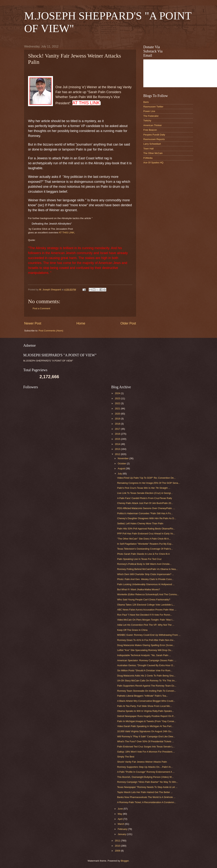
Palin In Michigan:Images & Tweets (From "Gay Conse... (147, 721)
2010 (118, 846)
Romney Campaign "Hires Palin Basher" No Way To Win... (148, 782)
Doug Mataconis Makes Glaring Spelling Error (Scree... (146, 645)
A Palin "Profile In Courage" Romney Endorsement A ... (146, 772)
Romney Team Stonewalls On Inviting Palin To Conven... (147, 691)
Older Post (128, 323)
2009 (118, 851)
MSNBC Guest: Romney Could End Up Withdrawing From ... (149, 635)
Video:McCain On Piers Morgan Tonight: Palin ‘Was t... (146, 620)
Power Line (149, 111)
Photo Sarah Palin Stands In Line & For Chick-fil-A (143, 554)
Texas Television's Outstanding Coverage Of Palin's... (145, 549)
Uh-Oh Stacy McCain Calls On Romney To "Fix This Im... (147, 681)
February (123, 829)
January (122, 834)
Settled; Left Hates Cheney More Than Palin (140, 523)
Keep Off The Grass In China (132, 630)
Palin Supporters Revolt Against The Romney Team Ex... (147, 686)
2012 (118, 454)
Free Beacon (150, 130)
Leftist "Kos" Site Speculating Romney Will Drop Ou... (145, 650)
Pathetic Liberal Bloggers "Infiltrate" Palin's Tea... (143, 696)
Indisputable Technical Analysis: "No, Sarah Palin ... (144, 655)
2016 (118, 434)
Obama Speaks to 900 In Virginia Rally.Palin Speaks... (145, 711)
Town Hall (148, 149)
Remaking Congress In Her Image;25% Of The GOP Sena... (149, 483)
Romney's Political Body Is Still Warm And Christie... (144, 564)
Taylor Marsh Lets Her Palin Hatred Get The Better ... (145, 792)
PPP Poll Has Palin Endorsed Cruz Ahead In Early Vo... (146, 534)
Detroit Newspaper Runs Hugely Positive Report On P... (146, 716)
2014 (118, 444)
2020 (118, 414)
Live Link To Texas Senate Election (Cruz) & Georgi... (145, 493)
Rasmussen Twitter (153, 107)
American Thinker (153, 125)
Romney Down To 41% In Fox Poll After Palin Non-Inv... (146, 640)
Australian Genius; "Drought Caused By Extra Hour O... (146, 665)
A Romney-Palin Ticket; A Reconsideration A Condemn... (147, 802)
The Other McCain (153, 153)
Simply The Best (126, 757)
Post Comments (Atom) (51, 331)
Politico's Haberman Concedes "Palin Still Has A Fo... (145, 513)
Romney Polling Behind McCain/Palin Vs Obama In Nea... (147, 569)
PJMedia (148, 158)
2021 (118, 409)
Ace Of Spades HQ (153, 163)
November (123, 458)
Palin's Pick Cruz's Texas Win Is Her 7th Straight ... (144, 488)
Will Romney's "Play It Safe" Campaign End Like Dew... (146, 736)
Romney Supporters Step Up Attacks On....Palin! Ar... (145, 767)
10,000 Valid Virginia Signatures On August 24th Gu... (145, 731)
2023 (118, 398)
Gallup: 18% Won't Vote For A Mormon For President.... (146, 752)
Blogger (125, 861)
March (121, 824)
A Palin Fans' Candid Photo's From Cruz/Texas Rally (145, 498)
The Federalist (151, 116)
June (121, 809)
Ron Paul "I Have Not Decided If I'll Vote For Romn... (145, 615)
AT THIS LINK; (67, 233)
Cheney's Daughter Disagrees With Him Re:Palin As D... (147, 518)
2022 (118, 403)
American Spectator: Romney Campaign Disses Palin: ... (147, 660)
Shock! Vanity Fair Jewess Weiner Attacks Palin (142, 762)
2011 (118, 841)
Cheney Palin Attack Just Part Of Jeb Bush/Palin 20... (145, 503)
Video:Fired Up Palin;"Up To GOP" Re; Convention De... (146, 478)
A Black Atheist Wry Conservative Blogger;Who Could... (146, 701)
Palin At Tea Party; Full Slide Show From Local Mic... (145, 706)
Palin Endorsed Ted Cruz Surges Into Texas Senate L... (146, 747)
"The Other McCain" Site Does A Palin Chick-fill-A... (144, 539)
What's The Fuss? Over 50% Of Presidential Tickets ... (146, 741)
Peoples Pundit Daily (154, 135)
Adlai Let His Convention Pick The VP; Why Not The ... (146, 625)
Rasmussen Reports (154, 139)
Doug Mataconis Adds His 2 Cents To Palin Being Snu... (146, 676)
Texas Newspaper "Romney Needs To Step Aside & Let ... (147, 787)
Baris (146, 102)
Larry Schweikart (152, 144)
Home (81, 323)
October (122, 464)
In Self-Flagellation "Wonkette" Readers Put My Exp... (145, 544)
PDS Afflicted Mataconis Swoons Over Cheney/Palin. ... (146, 508)
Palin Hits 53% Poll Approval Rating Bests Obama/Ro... (146, 529)
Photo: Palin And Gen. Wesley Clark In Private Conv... (145, 579)
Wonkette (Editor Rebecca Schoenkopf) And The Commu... (148, 594)
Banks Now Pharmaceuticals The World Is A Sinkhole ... (146, 797)
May (120, 814)
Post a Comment (41, 308)
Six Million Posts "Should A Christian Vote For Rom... (145, 670)
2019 (118, 419)
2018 (118, 424)
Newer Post (33, 323)
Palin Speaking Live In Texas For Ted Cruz (139, 559)
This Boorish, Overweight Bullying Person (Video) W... (145, 777)
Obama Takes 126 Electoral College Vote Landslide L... (146, 605)
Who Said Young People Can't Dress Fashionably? (144, 600)
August (122, 468)
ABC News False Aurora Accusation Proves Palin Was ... (147, 610)
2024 (118, 393)
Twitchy (147, 121)
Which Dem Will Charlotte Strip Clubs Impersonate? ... (146, 574)
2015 (118, 439)
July (120, 474)
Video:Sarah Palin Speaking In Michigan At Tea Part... (145, 726)
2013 (118, 449)
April (120, 819)
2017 (118, 429)
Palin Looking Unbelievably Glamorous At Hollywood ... (146, 584)
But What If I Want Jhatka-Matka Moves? (139, 589)
